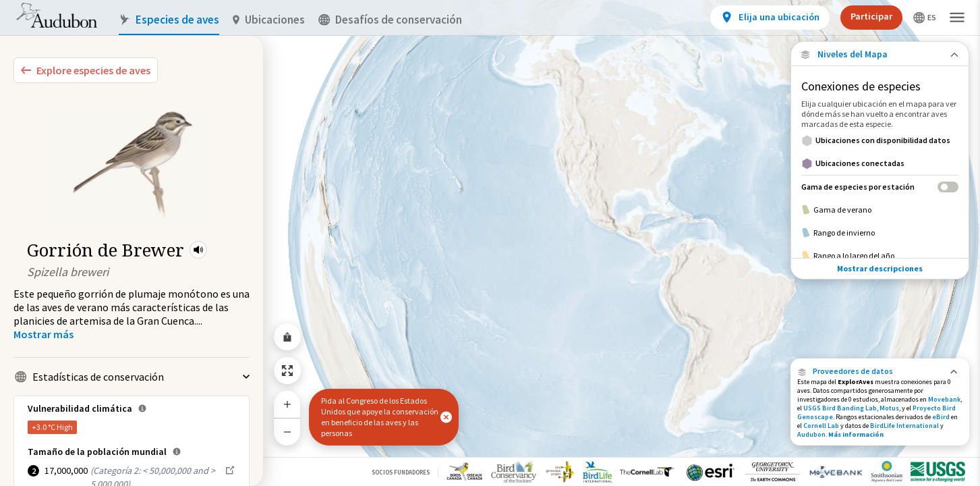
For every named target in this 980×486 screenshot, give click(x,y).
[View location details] (770, 18)
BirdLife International (904, 426)
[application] (490, 243)
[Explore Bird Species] (86, 70)
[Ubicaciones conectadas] (880, 163)
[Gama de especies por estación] (880, 187)
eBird (941, 417)
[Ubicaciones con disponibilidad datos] (880, 140)
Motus (889, 408)
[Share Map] (287, 337)
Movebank (944, 399)
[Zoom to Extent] (287, 371)
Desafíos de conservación (390, 20)
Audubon (811, 434)
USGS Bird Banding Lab (840, 408)
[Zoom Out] (287, 432)
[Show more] (44, 334)
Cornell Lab (821, 426)
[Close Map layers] (880, 54)
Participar (871, 16)
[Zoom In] (287, 404)
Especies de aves (169, 20)
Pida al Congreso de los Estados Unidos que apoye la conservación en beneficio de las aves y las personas (380, 417)
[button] (198, 250)
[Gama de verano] (880, 210)
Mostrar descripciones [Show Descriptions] (880, 237)
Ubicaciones (269, 20)
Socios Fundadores (401, 472)
